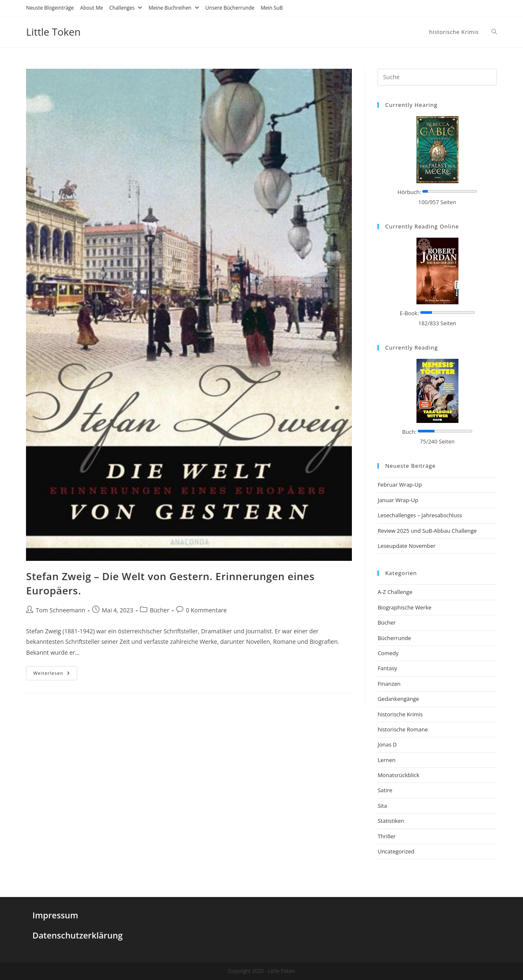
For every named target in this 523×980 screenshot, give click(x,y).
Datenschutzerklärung (77, 935)
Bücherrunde (394, 638)
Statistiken (391, 821)
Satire (385, 790)
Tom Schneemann (60, 610)
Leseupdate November (406, 546)
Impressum (55, 915)
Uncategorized (396, 851)
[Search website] (494, 32)
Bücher (160, 610)
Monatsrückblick (398, 775)
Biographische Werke (404, 607)
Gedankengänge (398, 699)
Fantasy (387, 668)
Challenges (126, 8)
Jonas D (387, 744)
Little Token (53, 32)
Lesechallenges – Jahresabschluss (420, 515)
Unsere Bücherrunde (230, 8)
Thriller (386, 836)
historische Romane (403, 729)
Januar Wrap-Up (398, 500)
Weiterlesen (52, 673)
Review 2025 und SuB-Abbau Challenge (427, 531)
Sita (382, 806)
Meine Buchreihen (174, 8)
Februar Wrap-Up (399, 485)
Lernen (386, 760)
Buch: (409, 432)
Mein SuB (272, 8)
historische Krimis (400, 714)
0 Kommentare (206, 610)
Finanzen (389, 684)
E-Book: (409, 313)
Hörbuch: (409, 192)
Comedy (388, 653)
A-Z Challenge (395, 592)
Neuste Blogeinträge (50, 8)
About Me (91, 8)
